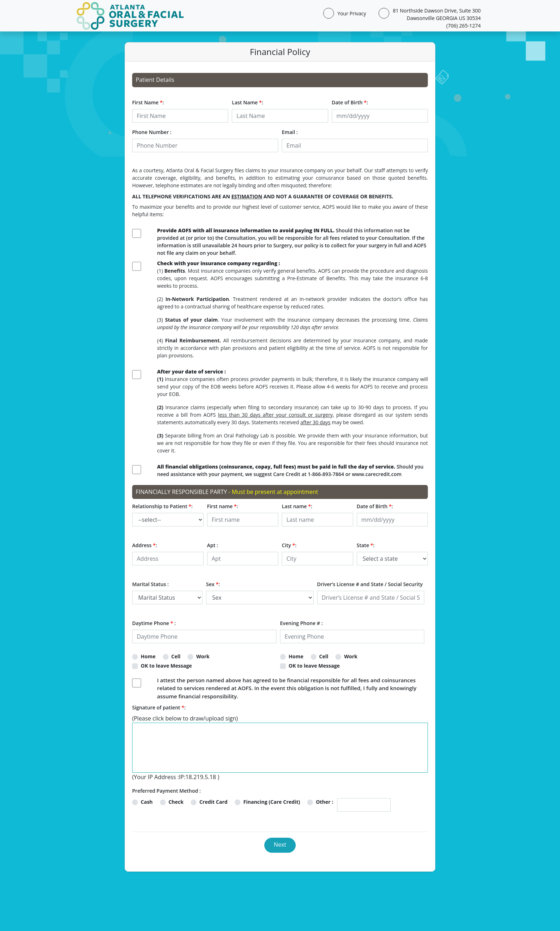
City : (289, 545)
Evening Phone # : (301, 623)
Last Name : (247, 102)
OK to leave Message (166, 666)
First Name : (148, 102)
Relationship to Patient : (162, 506)
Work (203, 656)
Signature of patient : (159, 707)
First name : (223, 506)
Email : (290, 132)
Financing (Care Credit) (272, 802)
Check (176, 802)
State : (366, 545)
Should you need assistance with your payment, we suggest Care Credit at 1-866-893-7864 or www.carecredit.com (290, 470)
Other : (324, 802)
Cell (176, 656)
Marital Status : (150, 584)
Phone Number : (152, 132)
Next (280, 845)
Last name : (297, 506)
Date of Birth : (350, 102)
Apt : (213, 545)
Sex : (213, 584)
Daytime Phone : (154, 623)
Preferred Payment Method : (166, 791)
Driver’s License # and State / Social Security (370, 584)
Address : (145, 545)
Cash (147, 802)
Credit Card (213, 802)
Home (148, 656)
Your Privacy (350, 13)
